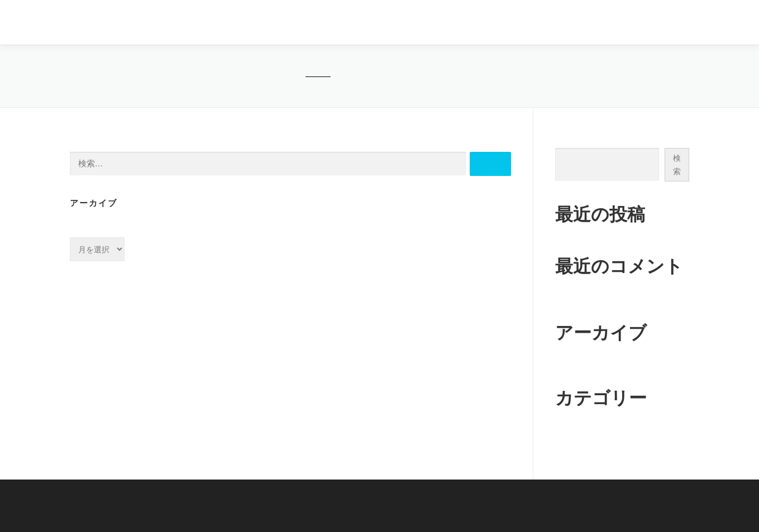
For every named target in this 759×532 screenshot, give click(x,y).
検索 (563, 136)
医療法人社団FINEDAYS (123, 23)
